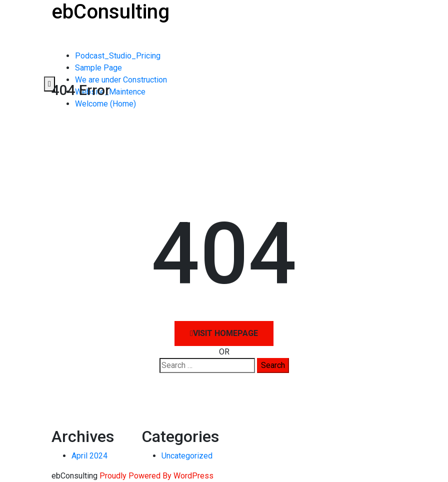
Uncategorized (187, 456)
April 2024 (89, 456)
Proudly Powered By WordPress (156, 476)
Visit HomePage (224, 333)
